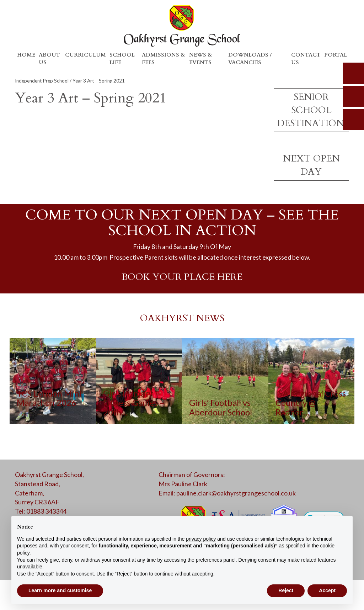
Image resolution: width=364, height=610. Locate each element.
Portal (336, 55)
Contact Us (306, 59)
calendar (353, 120)
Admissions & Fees (164, 59)
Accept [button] (327, 590)
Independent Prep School (42, 81)
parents (353, 96)
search (353, 73)
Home (26, 55)
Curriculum (85, 55)
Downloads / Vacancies (250, 59)
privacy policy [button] (201, 539)
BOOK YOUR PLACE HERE (182, 277)
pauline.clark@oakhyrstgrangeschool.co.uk (236, 493)
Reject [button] (286, 590)
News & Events (201, 59)
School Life (122, 59)
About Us (49, 59)
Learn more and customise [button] (60, 590)
